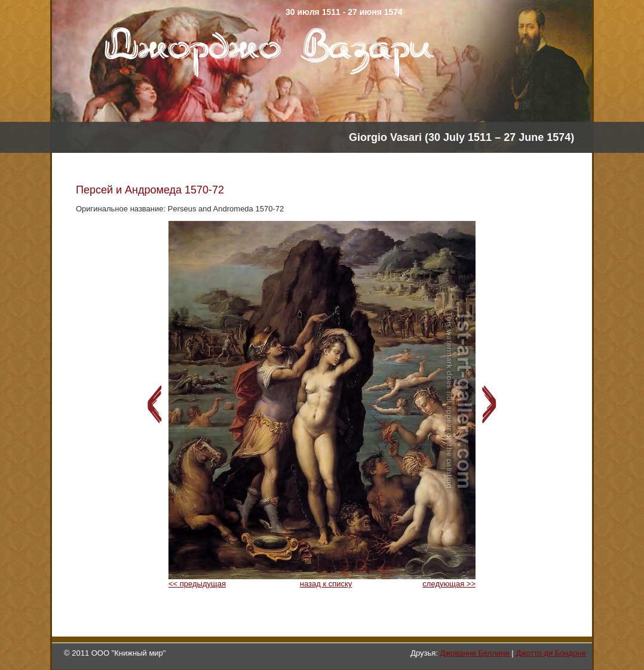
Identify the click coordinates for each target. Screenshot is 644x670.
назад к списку (326, 584)
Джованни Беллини (476, 653)
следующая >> (449, 584)
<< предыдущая (197, 584)
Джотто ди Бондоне (551, 653)
